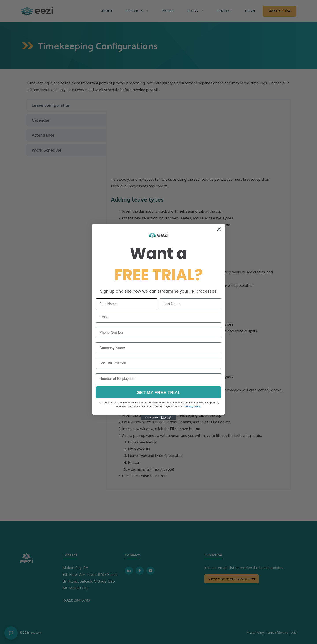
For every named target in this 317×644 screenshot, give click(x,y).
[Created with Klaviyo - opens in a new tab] (158, 418)
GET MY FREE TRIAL (158, 392)
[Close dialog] (219, 229)
